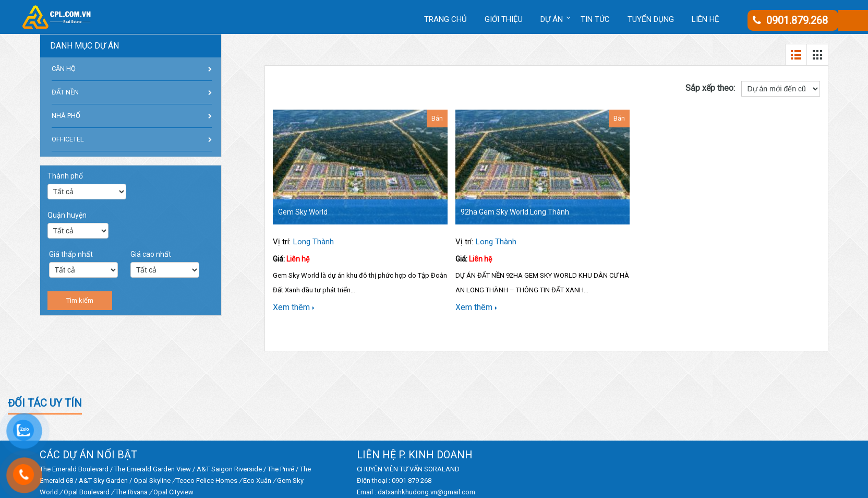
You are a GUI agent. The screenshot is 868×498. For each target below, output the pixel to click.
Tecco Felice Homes (207, 481)
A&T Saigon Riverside (229, 469)
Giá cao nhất (151, 254)
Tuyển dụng (651, 19)
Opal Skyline (152, 481)
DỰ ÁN (552, 19)
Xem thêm (294, 307)
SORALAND (442, 469)
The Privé (281, 469)
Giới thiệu (504, 19)
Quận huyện (67, 215)
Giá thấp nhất (71, 254)
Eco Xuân (257, 481)
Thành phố (65, 176)
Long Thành (314, 242)
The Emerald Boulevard (74, 469)
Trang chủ (445, 19)
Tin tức (595, 19)
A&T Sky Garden (103, 481)
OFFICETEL (68, 139)
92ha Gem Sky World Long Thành (515, 212)
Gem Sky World (303, 212)
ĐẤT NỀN (65, 92)
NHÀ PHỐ (66, 116)
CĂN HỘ (64, 69)
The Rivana (131, 492)
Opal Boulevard (87, 492)
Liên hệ (706, 19)
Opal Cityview (173, 492)
